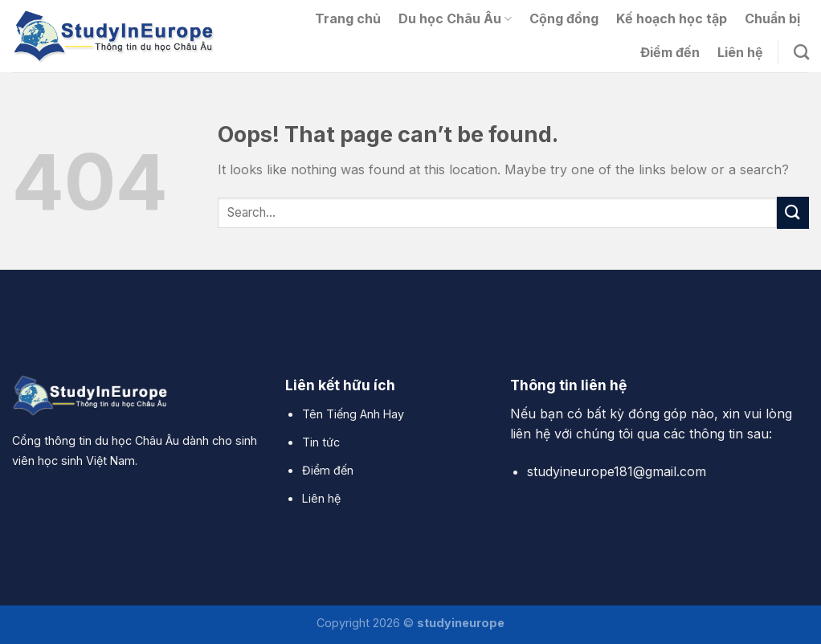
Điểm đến (670, 52)
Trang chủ (348, 18)
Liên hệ (740, 52)
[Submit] (793, 212)
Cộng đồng (564, 18)
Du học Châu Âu (455, 18)
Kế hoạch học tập (672, 18)
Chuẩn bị (772, 18)
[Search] (801, 52)
